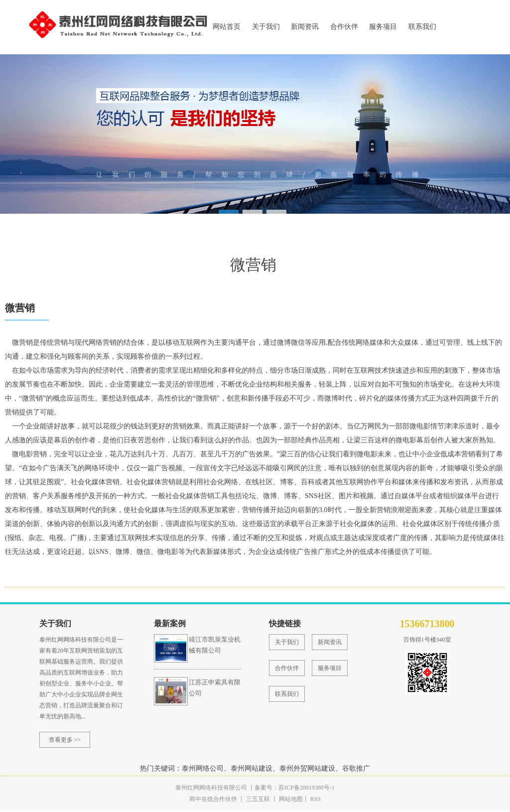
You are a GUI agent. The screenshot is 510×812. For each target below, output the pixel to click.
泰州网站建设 (252, 769)
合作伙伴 (344, 27)
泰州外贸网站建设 (307, 769)
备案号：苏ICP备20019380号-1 (295, 789)
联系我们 (422, 27)
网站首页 (227, 27)
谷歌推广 (356, 769)
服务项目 (383, 27)
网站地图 (291, 800)
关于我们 (266, 27)
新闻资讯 (305, 27)
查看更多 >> (65, 741)
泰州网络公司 (203, 769)
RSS (315, 800)
